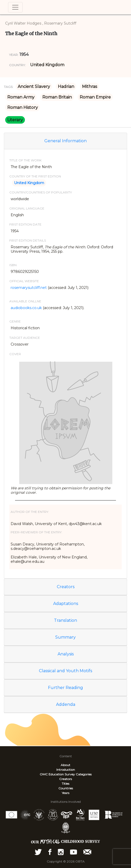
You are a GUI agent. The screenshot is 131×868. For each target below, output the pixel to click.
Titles (65, 784)
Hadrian (66, 87)
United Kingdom (47, 65)
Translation (65, 620)
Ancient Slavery (34, 87)
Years (65, 793)
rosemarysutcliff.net (29, 288)
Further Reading (65, 688)
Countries (66, 788)
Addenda (66, 704)
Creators (66, 587)
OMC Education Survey (57, 774)
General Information (65, 141)
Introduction (66, 770)
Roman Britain (57, 97)
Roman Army (21, 97)
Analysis (66, 654)
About (65, 765)
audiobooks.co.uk (26, 308)
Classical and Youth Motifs (65, 671)
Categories (84, 774)
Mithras (89, 87)
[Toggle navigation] (15, 7)
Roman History (23, 107)
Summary (65, 637)
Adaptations (66, 604)
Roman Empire (95, 97)
